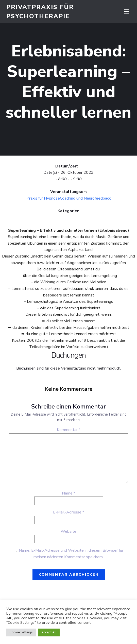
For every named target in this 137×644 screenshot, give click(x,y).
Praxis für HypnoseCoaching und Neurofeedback (69, 198)
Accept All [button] (49, 632)
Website (68, 531)
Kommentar (69, 430)
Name (69, 493)
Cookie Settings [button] (21, 632)
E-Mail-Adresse (69, 512)
